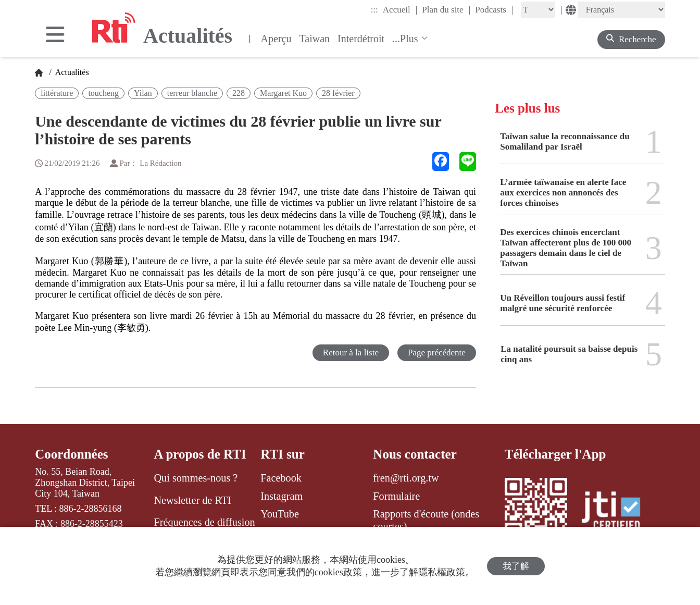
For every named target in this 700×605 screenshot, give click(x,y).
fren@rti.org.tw (406, 478)
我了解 (516, 566)
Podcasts (494, 9)
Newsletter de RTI (192, 500)
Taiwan (314, 39)
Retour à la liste (351, 353)
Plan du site (446, 9)
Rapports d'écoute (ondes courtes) (426, 520)
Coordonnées (71, 454)
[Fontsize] (538, 10)
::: (374, 10)
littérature (57, 93)
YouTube (280, 514)
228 (239, 93)
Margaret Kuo (283, 93)
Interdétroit (361, 39)
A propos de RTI (200, 454)
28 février (338, 93)
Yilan (143, 93)
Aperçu (276, 39)
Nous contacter (415, 454)
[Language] (621, 10)
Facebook (281, 478)
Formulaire (396, 496)
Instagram (282, 496)
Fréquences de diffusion (204, 522)
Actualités (71, 72)
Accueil (400, 9)
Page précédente (437, 353)
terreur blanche (192, 93)
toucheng (103, 93)
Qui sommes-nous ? (196, 478)
